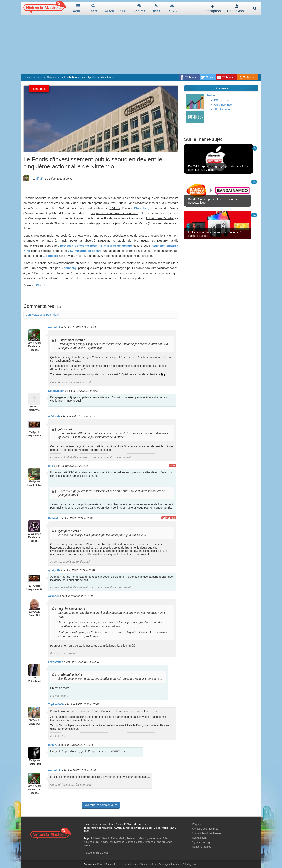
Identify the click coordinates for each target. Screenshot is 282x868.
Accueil (28, 77)
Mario (122, 838)
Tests (93, 9)
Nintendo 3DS (92, 842)
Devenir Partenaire (107, 864)
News (40, 77)
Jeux (172, 9)
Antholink (54, 327)
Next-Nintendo (142, 864)
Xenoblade (155, 838)
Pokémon (132, 838)
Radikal (53, 518)
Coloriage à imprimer (169, 864)
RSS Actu (89, 853)
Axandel (53, 596)
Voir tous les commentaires (101, 805)
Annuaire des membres (205, 829)
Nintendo (52, 77)
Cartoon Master (134, 842)
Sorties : (212, 95)
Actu (78, 9)
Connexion (237, 9)
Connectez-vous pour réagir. (43, 315)
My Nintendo (117, 842)
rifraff (40, 179)
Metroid (143, 838)
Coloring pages (190, 864)
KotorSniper (56, 391)
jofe (50, 466)
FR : (217, 100)
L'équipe (197, 824)
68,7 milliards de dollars (84, 251)
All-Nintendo (126, 864)
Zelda (114, 838)
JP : (217, 109)
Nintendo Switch (100, 838)
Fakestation (56, 662)
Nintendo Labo (153, 842)
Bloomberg (43, 285)
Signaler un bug (201, 842)
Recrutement (199, 838)
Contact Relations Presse (206, 833)
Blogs (156, 9)
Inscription (213, 9)
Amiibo (105, 842)
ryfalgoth (54, 416)
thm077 (53, 745)
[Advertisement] (141, 45)
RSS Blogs (102, 853)
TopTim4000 (56, 704)
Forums (139, 9)
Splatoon (167, 838)
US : (217, 105)
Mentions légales (202, 847)
